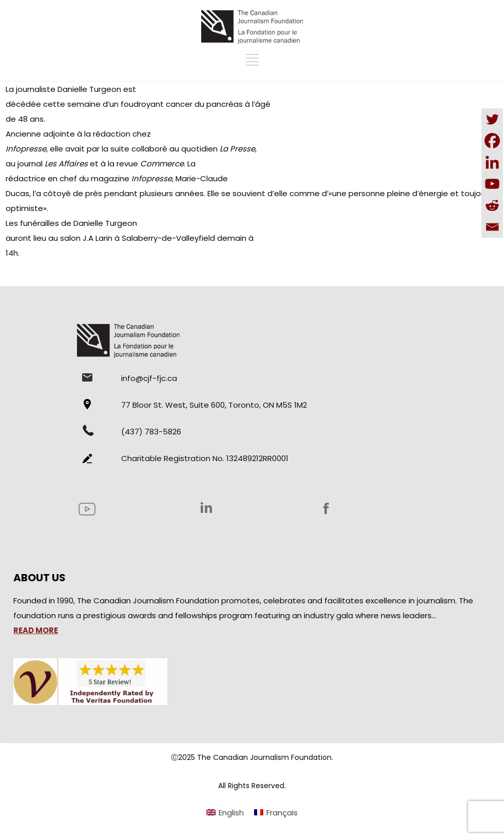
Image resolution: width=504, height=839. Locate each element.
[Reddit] (492, 205)
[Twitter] (492, 119)
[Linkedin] (492, 162)
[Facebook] (492, 141)
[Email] (492, 227)
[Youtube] (492, 184)
